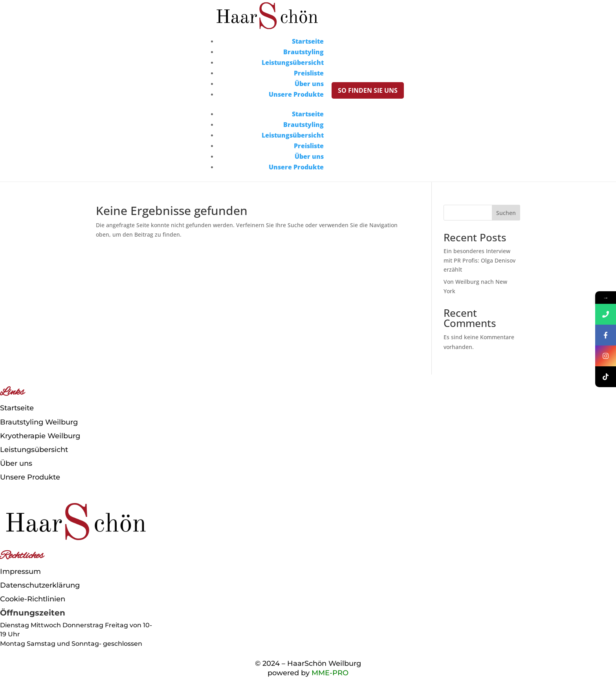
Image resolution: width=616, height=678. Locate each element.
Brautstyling (303, 52)
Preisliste (309, 73)
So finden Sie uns (368, 90)
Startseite (308, 41)
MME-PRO (330, 673)
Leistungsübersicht (293, 62)
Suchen (506, 213)
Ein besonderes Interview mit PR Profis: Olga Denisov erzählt (479, 260)
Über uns (309, 84)
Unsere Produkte (296, 94)
